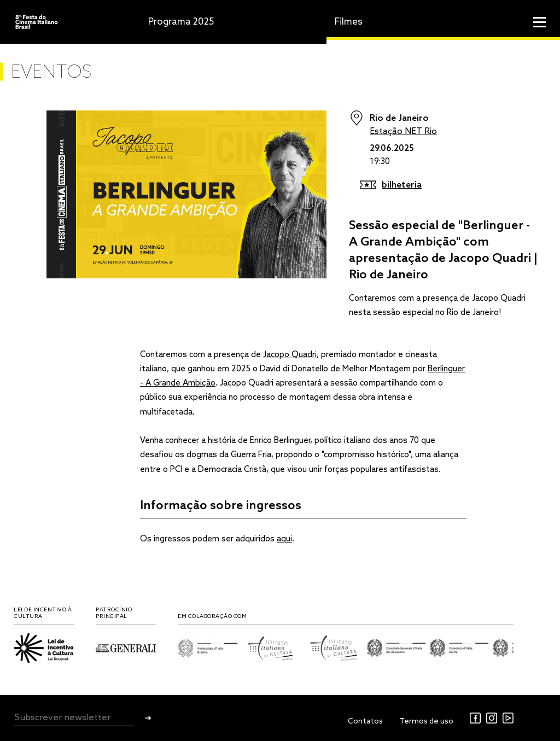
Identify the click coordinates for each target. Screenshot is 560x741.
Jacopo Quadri (290, 355)
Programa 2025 (181, 22)
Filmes (349, 22)
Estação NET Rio (403, 132)
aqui (284, 539)
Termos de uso (426, 722)
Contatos (365, 722)
